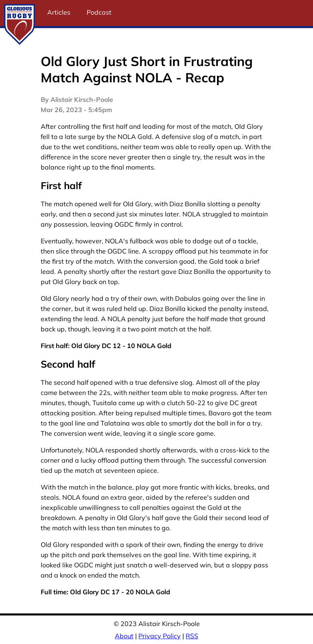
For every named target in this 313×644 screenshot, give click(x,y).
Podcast (99, 12)
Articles (59, 12)
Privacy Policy (160, 636)
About (124, 636)
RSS (192, 636)
